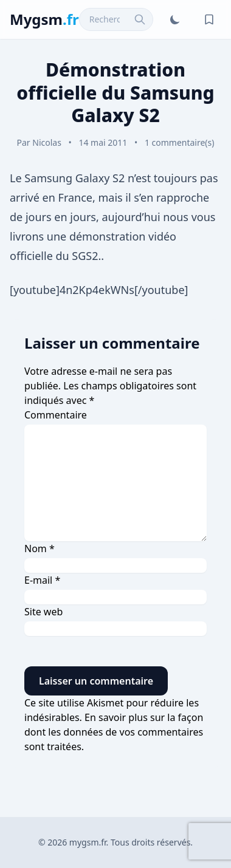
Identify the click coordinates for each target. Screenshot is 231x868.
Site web (43, 612)
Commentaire (56, 415)
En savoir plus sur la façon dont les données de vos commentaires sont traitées (114, 732)
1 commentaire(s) (180, 142)
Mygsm (44, 19)
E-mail (42, 580)
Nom (40, 548)
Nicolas (47, 142)
